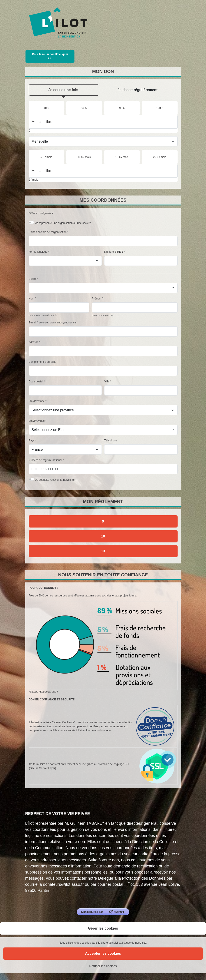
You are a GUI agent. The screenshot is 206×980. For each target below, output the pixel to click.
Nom (31, 299)
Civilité (33, 279)
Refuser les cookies (103, 966)
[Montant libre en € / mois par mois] (103, 171)
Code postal (36, 382)
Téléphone (111, 441)
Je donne (63, 92)
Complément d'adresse (43, 362)
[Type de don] (103, 141)
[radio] (46, 108)
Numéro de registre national (45, 460)
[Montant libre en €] (103, 122)
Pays (32, 441)
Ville (107, 382)
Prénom (97, 299)
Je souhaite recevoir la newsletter (56, 480)
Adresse (34, 342)
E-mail (32, 323)
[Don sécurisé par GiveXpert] (103, 912)
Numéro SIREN (114, 252)
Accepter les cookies (103, 953)
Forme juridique (38, 252)
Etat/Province (37, 401)
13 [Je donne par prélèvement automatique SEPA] (103, 551)
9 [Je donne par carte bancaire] (103, 521)
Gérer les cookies (103, 928)
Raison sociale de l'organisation (48, 232)
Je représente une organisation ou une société (63, 223)
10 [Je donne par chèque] (103, 536)
